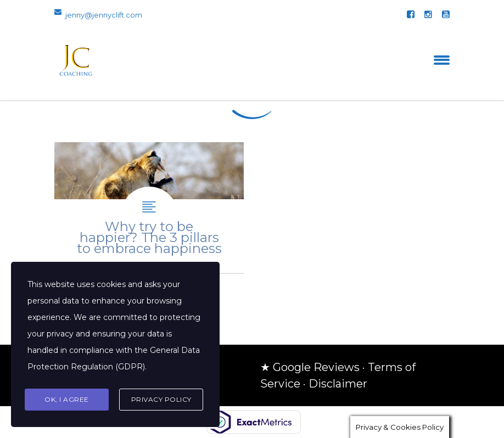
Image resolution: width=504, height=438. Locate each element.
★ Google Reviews (310, 367)
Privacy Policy (161, 399)
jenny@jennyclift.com (104, 15)
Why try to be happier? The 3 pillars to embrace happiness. (149, 208)
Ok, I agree (67, 399)
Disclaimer (338, 384)
